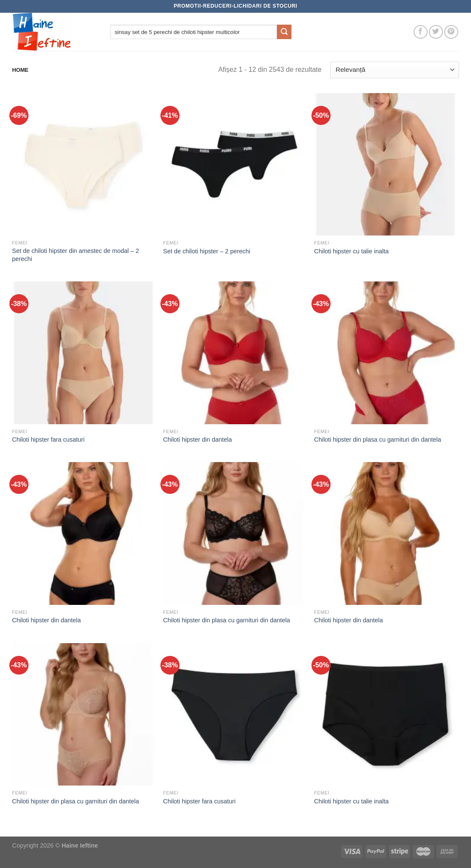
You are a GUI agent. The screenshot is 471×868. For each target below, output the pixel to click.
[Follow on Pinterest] (451, 32)
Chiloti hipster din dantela (197, 440)
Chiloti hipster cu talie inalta (351, 251)
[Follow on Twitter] (436, 32)
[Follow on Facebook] (421, 32)
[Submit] (284, 32)
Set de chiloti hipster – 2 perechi (207, 251)
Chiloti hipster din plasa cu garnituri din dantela (377, 440)
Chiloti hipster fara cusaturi (48, 440)
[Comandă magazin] (394, 70)
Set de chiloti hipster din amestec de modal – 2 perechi (75, 255)
